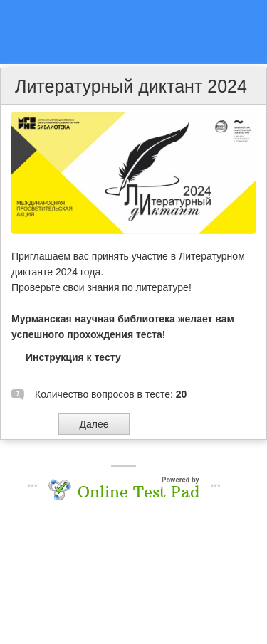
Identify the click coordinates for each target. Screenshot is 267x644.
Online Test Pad (138, 492)
